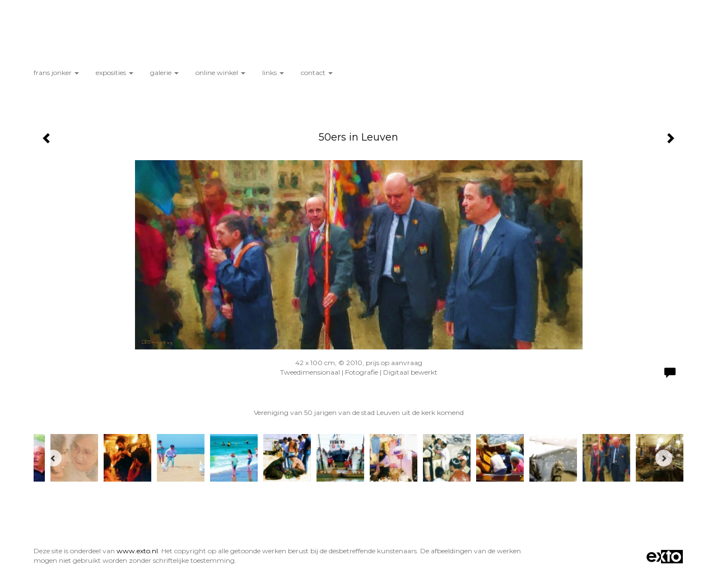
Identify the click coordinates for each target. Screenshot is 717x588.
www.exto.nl (137, 551)
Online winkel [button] (220, 73)
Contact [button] (317, 73)
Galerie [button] (164, 73)
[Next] (664, 458)
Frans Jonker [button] (56, 73)
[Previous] (53, 458)
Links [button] (273, 73)
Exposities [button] (115, 73)
